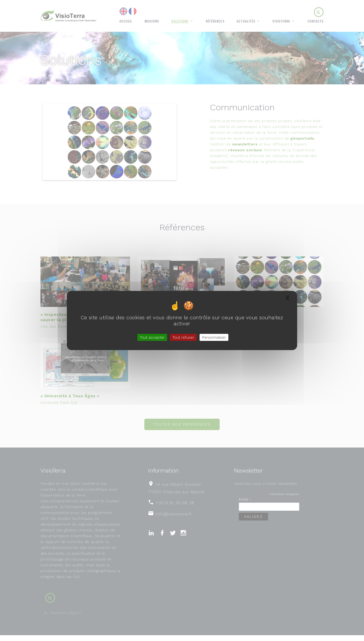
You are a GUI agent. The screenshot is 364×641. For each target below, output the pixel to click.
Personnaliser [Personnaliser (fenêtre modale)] (214, 337)
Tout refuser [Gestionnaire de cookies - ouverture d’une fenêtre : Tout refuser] (183, 337)
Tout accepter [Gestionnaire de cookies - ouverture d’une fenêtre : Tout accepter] (152, 337)
